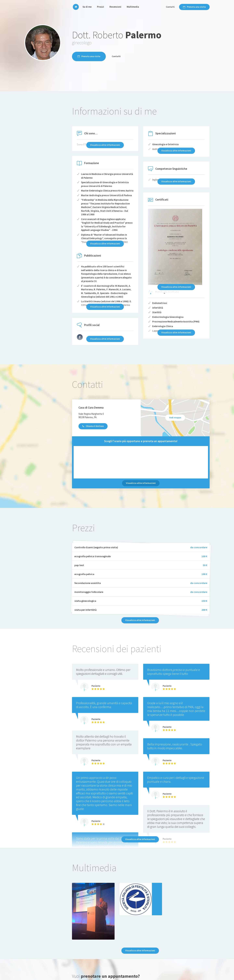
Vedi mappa (175, 417)
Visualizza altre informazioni (141, 483)
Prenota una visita (194, 7)
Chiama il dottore (93, 426)
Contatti (170, 7)
